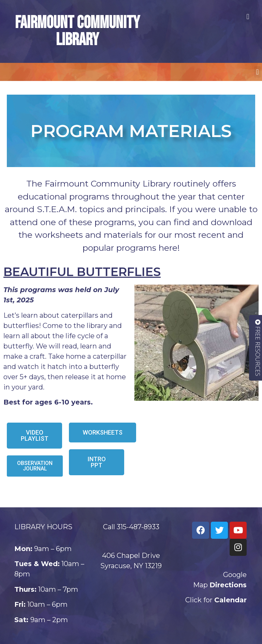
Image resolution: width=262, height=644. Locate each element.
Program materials (131, 131)
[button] (248, 17)
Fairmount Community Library (77, 31)
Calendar (230, 600)
